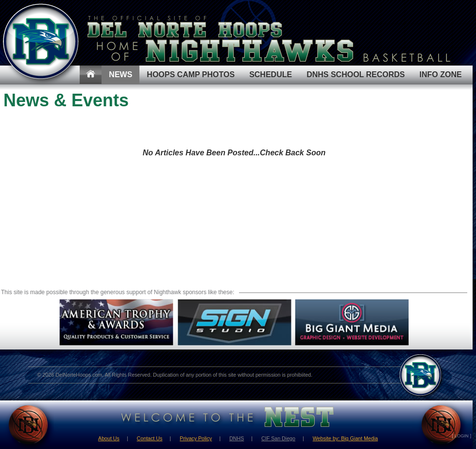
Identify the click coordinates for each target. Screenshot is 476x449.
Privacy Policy (196, 438)
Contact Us (150, 438)
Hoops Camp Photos (191, 75)
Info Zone (441, 75)
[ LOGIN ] (462, 436)
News (120, 75)
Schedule (271, 75)
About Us (109, 438)
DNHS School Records (356, 75)
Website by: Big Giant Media (345, 438)
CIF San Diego (278, 438)
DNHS (237, 438)
